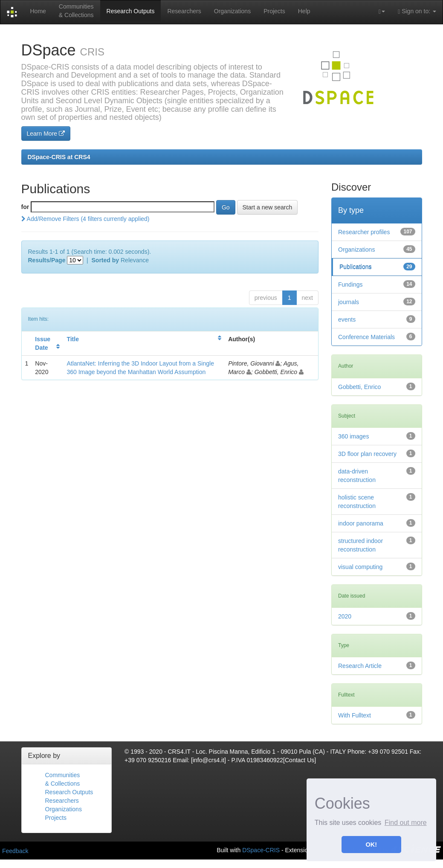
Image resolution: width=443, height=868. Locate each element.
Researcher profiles (364, 232)
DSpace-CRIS (261, 850)
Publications (356, 267)
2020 (345, 616)
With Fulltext (355, 715)
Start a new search (268, 207)
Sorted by (106, 260)
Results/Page (47, 260)
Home (38, 11)
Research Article (360, 666)
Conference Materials (366, 337)
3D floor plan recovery (367, 454)
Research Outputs (131, 11)
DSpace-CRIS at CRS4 (59, 157)
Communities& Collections (76, 11)
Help (304, 11)
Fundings (350, 284)
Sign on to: (417, 11)
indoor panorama (361, 523)
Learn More (46, 134)
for (25, 207)
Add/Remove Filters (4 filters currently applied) (85, 219)
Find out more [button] (406, 823)
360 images (353, 436)
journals (349, 302)
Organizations (232, 11)
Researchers (184, 11)
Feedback (15, 851)
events (347, 319)
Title (73, 339)
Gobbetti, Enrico (359, 387)
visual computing (360, 567)
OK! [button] (371, 845)
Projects (274, 11)
